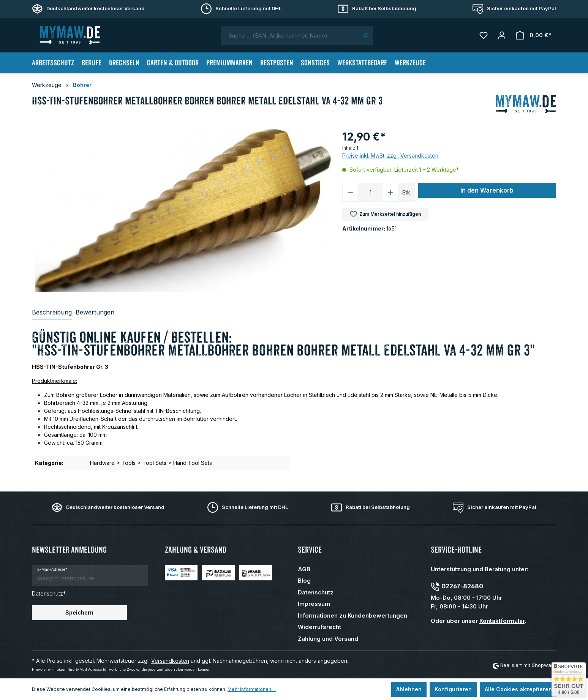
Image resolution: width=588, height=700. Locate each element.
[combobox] (290, 35)
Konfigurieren (453, 689)
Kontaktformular (502, 621)
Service (310, 550)
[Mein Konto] (502, 35)
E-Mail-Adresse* (52, 569)
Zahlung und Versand (328, 639)
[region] (183, 210)
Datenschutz (316, 592)
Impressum (314, 604)
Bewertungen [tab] (95, 312)
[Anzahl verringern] (350, 192)
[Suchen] (366, 35)
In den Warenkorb (487, 190)
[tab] (52, 313)
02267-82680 (462, 586)
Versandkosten (170, 661)
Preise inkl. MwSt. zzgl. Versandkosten (390, 156)
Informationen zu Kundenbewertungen (352, 615)
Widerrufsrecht (319, 627)
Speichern (79, 612)
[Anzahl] (370, 192)
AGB (304, 569)
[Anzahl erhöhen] (391, 192)
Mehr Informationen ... (252, 689)
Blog (304, 581)
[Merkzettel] (484, 35)
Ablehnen (409, 689)
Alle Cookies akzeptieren (518, 689)
